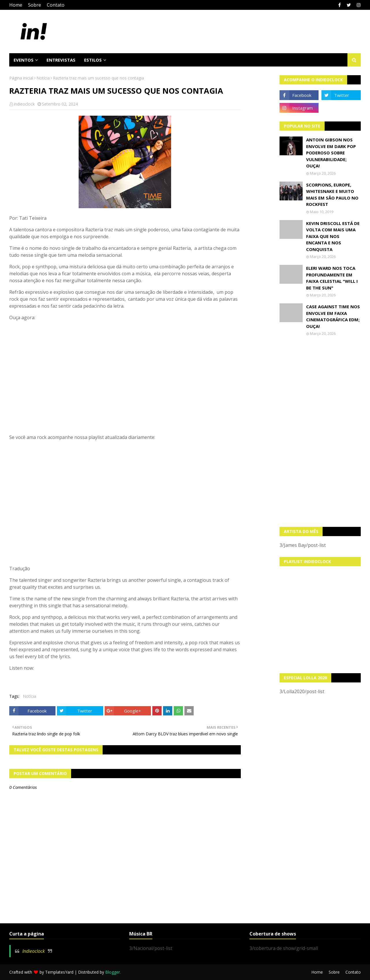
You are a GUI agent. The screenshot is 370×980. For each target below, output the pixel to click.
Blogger (113, 972)
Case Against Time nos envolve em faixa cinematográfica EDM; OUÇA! (333, 316)
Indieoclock (34, 951)
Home (16, 5)
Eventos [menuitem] (24, 60)
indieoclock (24, 104)
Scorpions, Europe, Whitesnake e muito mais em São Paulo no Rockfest (332, 195)
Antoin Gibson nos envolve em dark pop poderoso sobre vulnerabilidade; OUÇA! (331, 153)
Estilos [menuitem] (93, 60)
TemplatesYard (59, 972)
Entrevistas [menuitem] (61, 60)
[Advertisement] (320, 431)
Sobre (35, 5)
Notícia (43, 78)
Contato (56, 5)
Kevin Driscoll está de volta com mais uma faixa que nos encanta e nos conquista (333, 236)
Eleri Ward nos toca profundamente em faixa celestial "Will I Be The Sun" (332, 278)
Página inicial (21, 78)
